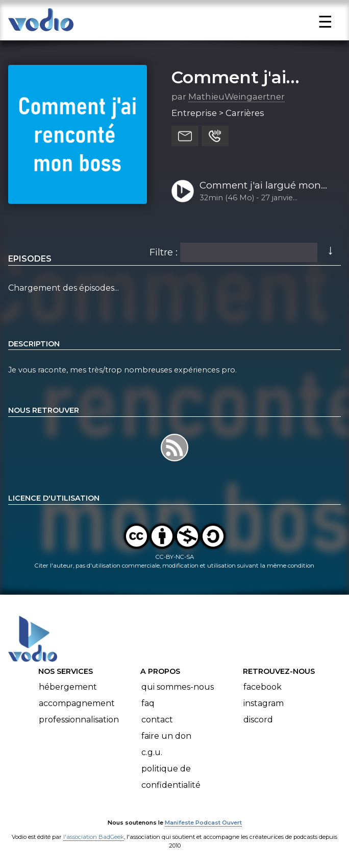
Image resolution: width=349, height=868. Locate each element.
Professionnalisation (79, 720)
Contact (157, 720)
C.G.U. (152, 752)
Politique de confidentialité (171, 777)
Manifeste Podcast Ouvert (203, 823)
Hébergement (68, 687)
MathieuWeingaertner (236, 97)
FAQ (148, 703)
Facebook (263, 687)
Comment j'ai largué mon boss (260, 186)
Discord (258, 720)
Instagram (264, 703)
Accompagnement (77, 703)
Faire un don (166, 736)
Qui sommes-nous (178, 687)
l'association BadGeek (94, 837)
